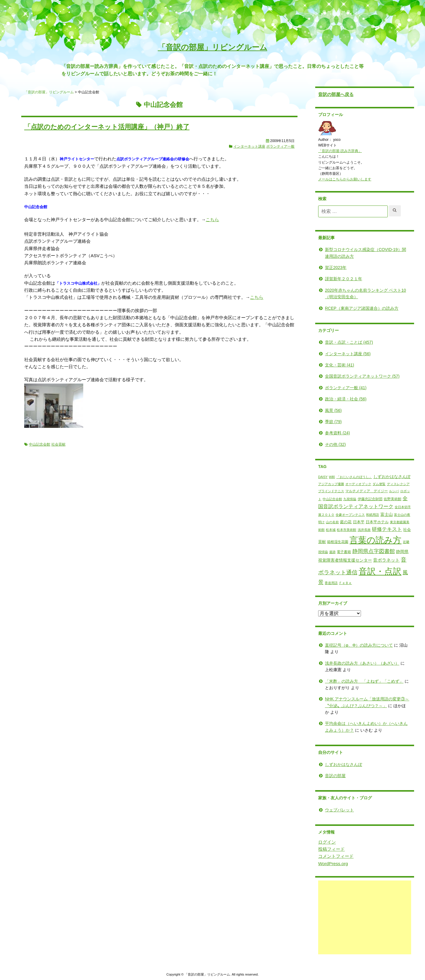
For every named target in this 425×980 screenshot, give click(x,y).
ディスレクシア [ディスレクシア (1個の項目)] (389, 484)
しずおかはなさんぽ (334, 764)
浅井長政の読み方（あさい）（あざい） (353, 663)
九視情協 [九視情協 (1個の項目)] (341, 499)
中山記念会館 (40, 444)
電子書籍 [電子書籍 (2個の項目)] (335, 552)
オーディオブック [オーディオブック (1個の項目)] (349, 484)
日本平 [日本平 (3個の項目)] (350, 522)
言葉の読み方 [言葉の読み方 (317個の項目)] (366, 540)
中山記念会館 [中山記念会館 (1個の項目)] (323, 499)
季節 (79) (324, 422)
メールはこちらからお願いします (336, 179)
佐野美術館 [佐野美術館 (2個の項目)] (383, 499)
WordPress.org (324, 863)
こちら (212, 220)
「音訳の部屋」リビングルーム (213, 47)
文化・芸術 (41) (330, 365)
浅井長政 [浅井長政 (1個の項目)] (355, 530)
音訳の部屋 (326, 776)
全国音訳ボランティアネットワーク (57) (353, 376)
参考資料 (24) (328, 433)
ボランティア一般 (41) (337, 388)
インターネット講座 (249, 146)
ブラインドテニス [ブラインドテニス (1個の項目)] (322, 491)
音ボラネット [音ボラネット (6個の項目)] (377, 560)
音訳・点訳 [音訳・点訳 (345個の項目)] (371, 571)
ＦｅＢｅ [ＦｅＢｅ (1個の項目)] (336, 583)
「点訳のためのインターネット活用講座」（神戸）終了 (107, 127)
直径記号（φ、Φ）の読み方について (350, 645)
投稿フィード (322, 849)
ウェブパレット (330, 810)
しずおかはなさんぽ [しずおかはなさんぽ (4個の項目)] (383, 476)
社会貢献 (58, 444)
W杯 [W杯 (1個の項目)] (323, 477)
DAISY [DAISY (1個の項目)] (314, 477)
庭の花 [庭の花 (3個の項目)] (337, 522)
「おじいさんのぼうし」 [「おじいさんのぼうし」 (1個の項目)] (345, 477)
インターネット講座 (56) (339, 353)
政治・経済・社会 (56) (337, 399)
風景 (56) (324, 410)
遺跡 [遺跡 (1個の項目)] (323, 552)
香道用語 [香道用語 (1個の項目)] (322, 583)
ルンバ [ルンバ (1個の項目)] (385, 491)
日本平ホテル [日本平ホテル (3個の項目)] (368, 522)
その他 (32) (326, 444)
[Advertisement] (355, 917)
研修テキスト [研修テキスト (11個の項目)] (378, 529)
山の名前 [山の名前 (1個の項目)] (323, 522)
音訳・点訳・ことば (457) (340, 342)
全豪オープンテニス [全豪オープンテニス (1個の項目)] (341, 515)
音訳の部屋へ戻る (327, 94)
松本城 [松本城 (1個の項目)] (322, 530)
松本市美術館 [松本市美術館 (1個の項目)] (337, 530)
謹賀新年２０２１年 (334, 279)
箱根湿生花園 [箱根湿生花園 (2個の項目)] (328, 542)
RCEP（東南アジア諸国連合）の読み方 (353, 308)
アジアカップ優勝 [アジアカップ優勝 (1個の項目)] (322, 484)
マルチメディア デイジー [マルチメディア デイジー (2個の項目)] (357, 491)
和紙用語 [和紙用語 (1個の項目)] (363, 515)
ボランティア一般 (280, 146)
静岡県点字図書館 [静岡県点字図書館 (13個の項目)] (364, 551)
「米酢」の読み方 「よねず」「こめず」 (355, 681)
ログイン (318, 842)
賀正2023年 (327, 268)
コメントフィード (327, 856)
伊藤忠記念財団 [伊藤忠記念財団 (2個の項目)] (361, 499)
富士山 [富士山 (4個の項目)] (377, 514)
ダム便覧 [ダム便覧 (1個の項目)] (370, 484)
